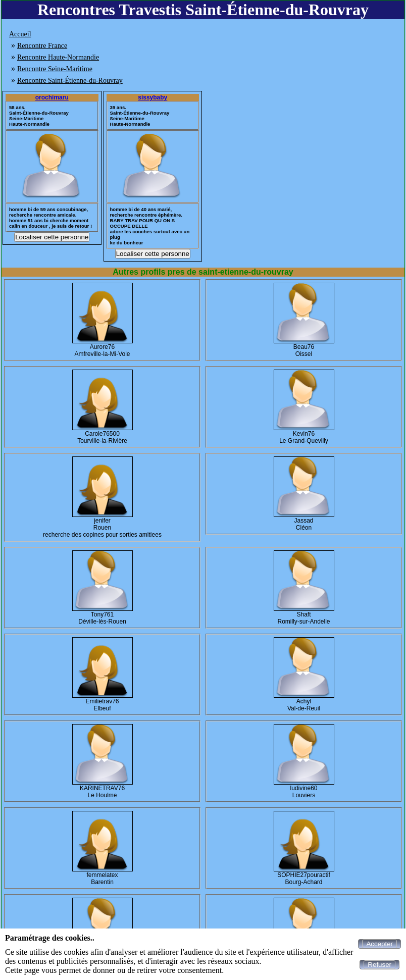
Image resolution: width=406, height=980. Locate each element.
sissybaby (153, 97)
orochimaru (52, 97)
